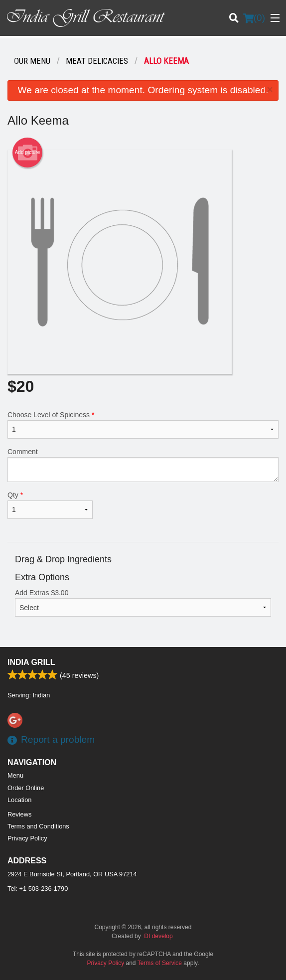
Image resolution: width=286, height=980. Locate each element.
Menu (15, 775)
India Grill (31, 662)
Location (19, 800)
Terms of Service (160, 963)
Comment (143, 465)
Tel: (38, 889)
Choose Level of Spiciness (143, 425)
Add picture (28, 153)
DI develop (158, 936)
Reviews (19, 814)
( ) (254, 18)
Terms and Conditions (38, 826)
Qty (50, 505)
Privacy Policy (27, 838)
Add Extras (143, 603)
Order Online (26, 788)
